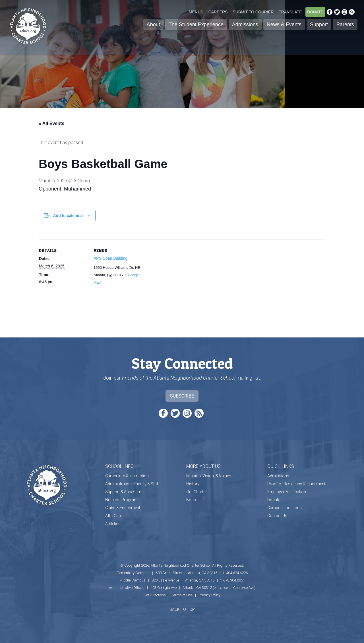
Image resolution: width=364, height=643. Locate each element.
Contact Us (277, 516)
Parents (345, 24)
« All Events (51, 123)
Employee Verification (287, 492)
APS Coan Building (110, 258)
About (153, 24)
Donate (315, 12)
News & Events (284, 24)
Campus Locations (285, 508)
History (193, 484)
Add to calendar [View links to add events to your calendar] (68, 216)
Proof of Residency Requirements (297, 484)
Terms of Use (182, 595)
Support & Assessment (126, 492)
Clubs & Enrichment (123, 508)
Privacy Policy (209, 595)
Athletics (113, 524)
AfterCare (114, 516)
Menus (196, 12)
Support (319, 24)
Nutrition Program (121, 500)
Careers (218, 12)
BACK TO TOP (182, 609)
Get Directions (155, 595)
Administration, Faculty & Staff (132, 484)
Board (192, 500)
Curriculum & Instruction (127, 476)
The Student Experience (196, 24)
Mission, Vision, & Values (209, 476)
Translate (290, 12)
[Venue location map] (178, 279)
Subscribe (182, 396)
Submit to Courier (253, 12)
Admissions (245, 24)
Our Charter (197, 492)
